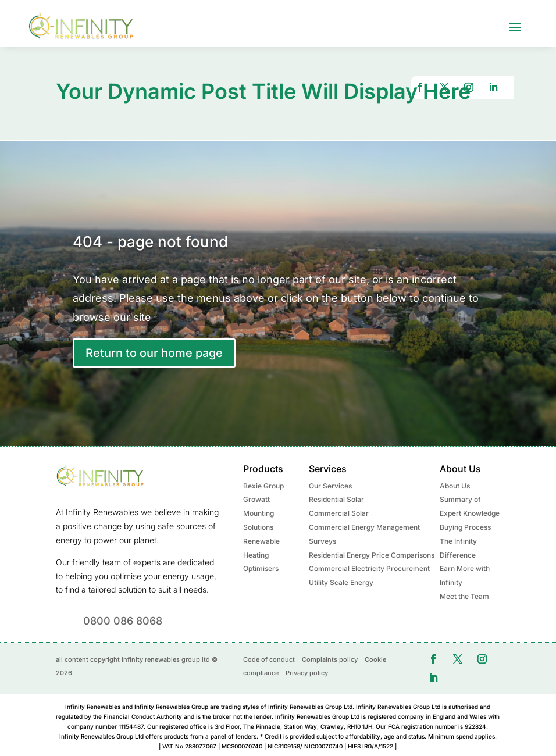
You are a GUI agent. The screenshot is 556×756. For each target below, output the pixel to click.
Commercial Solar (339, 513)
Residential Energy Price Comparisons (372, 554)
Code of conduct (269, 658)
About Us (455, 485)
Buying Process (465, 527)
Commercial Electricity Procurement (369, 568)
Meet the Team (464, 596)
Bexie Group (263, 485)
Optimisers (261, 568)
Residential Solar (336, 499)
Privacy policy (307, 672)
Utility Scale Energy (341, 582)
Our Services (330, 485)
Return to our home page (154, 352)
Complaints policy (330, 658)
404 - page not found (150, 240)
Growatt (256, 499)
